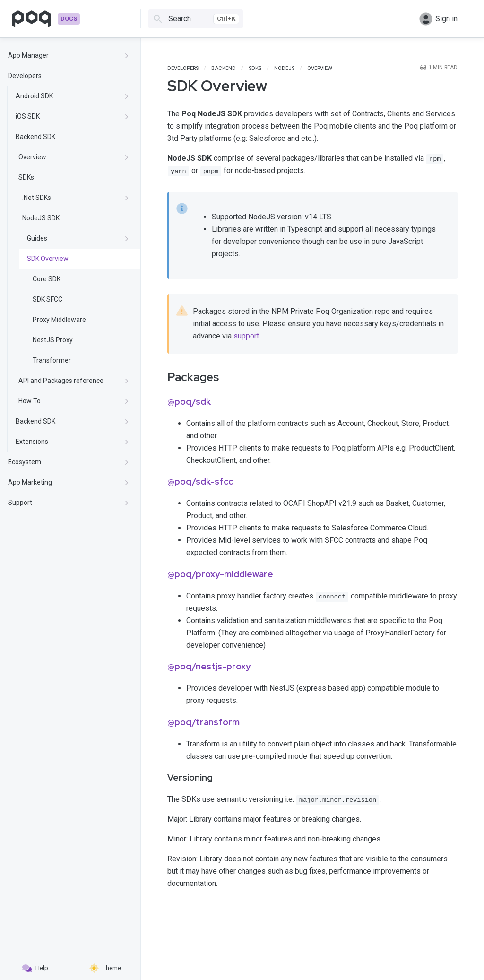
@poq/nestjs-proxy (209, 666)
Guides (78, 238)
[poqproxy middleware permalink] (161, 576)
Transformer (52, 360)
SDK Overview (48, 259)
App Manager (69, 55)
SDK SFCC (48, 299)
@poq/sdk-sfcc (200, 481)
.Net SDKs (76, 198)
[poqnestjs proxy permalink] (161, 668)
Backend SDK (35, 137)
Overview (74, 157)
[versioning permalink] (161, 780)
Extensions (72, 442)
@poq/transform (203, 722)
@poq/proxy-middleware (220, 574)
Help (35, 968)
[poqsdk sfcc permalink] (161, 484)
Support (69, 503)
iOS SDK (72, 116)
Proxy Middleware (59, 320)
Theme (105, 968)
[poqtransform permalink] (161, 724)
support (246, 336)
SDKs (26, 177)
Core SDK (47, 279)
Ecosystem (69, 462)
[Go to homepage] (46, 19)
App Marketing (69, 482)
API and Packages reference (74, 381)
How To (74, 401)
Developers (25, 76)
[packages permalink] (161, 377)
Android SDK (72, 96)
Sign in (438, 19)
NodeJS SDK (41, 218)
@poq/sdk (189, 402)
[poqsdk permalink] (161, 404)
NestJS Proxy (53, 340)
